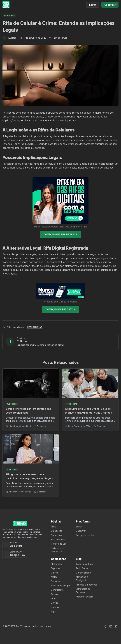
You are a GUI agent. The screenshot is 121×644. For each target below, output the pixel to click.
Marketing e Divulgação (82, 579)
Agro (54, 611)
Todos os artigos (85, 564)
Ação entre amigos (61, 586)
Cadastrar (81, 531)
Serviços (56, 581)
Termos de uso (59, 544)
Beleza (55, 603)
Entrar (79, 527)
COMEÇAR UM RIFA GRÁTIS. (61, 309)
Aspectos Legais (84, 597)
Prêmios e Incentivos (87, 585)
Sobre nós (56, 535)
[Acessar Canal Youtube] (111, 626)
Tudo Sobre (82, 568)
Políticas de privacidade (57, 550)
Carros (54, 573)
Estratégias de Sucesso (83, 591)
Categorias (57, 531)
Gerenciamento (84, 573)
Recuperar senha (85, 535)
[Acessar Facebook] (105, 626)
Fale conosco (58, 540)
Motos (54, 577)
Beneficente (57, 590)
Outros (54, 594)
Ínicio (54, 527)
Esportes (56, 568)
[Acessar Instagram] (116, 626)
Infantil (54, 598)
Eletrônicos (57, 564)
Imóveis (55, 607)
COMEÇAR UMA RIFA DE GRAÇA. (61, 234)
